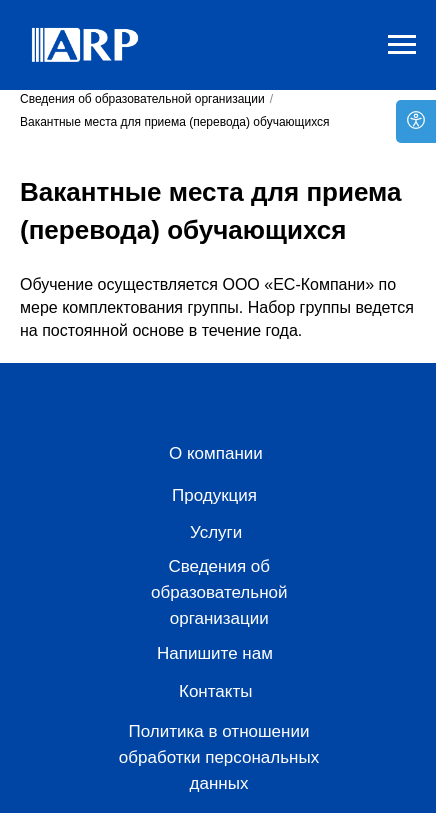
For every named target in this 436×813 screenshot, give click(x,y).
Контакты (215, 691)
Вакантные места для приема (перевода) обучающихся (175, 122)
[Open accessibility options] (416, 121)
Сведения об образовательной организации (142, 99)
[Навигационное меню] (402, 45)
